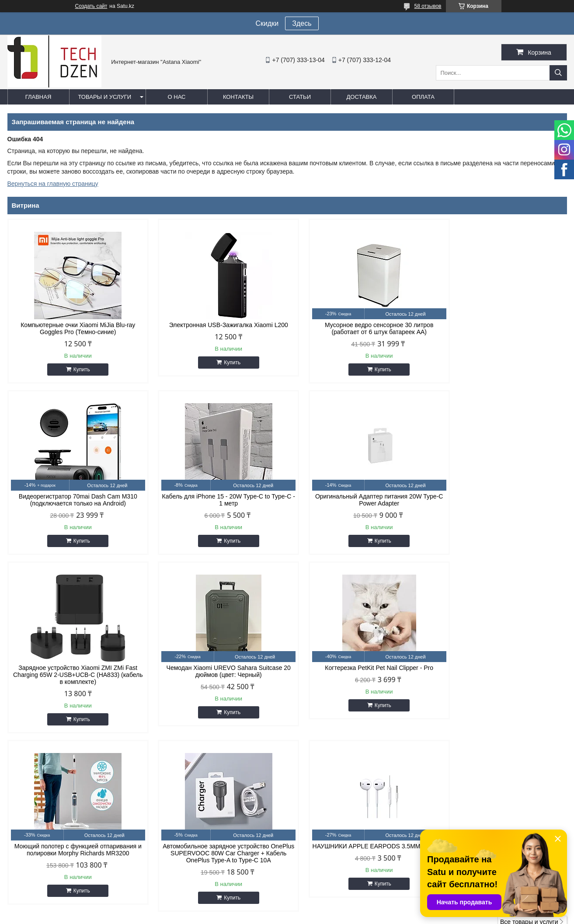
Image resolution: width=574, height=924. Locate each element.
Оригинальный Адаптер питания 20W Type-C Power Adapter (216, 500)
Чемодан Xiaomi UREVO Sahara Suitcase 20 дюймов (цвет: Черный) (500, 500)
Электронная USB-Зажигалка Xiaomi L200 (216, 325)
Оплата (423, 97)
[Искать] (558, 73)
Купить (77, 370)
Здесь (302, 23)
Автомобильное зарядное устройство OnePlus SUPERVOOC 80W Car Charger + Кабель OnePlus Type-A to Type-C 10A (358, 682)
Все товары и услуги (529, 750)
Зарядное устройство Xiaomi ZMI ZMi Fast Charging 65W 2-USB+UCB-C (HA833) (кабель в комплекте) (358, 503)
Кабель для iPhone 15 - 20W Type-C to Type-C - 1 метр (74, 500)
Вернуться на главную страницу (53, 184)
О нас (177, 97)
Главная (38, 97)
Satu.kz (324, 908)
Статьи (300, 97)
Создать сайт (91, 6)
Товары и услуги (105, 97)
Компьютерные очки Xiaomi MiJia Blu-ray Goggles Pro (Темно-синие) (74, 328)
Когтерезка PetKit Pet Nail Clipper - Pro (74, 675)
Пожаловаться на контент (339, 916)
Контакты (238, 97)
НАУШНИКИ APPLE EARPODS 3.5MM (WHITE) (500, 678)
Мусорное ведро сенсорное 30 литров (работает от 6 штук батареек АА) (358, 328)
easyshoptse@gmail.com (335, 820)
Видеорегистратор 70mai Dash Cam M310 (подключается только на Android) (500, 328)
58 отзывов (428, 6)
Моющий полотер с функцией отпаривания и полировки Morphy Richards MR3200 (216, 678)
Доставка (362, 97)
